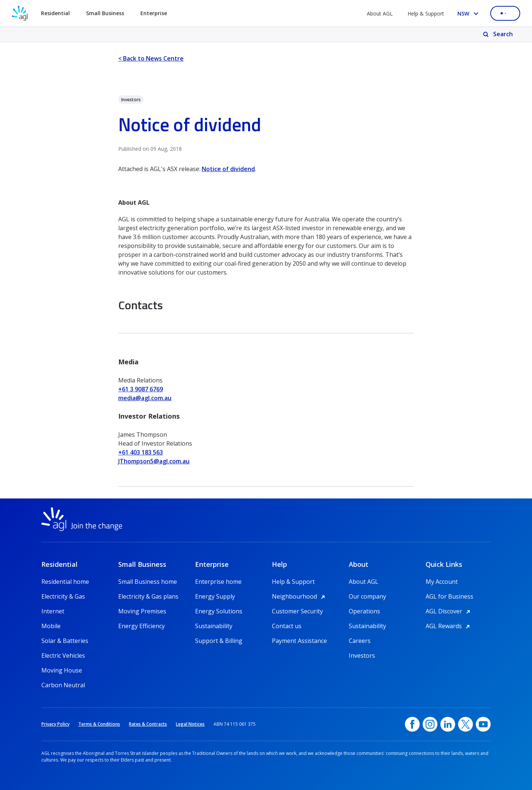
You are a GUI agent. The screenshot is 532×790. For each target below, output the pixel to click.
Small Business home (148, 582)
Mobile (51, 626)
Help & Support (426, 13)
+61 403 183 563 (141, 452)
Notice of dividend (228, 169)
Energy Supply (215, 596)
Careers (360, 641)
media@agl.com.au (145, 398)
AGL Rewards (449, 626)
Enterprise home (218, 582)
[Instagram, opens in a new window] (430, 724)
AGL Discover (449, 611)
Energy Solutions (219, 611)
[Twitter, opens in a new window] (465, 724)
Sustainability (214, 626)
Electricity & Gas (63, 596)
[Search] (499, 34)
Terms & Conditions (99, 724)
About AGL (380, 13)
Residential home (65, 582)
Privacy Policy (55, 724)
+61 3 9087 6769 (141, 389)
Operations (364, 611)
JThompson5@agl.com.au (154, 461)
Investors (362, 656)
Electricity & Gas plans (148, 596)
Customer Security (297, 611)
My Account (442, 582)
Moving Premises (142, 611)
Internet (53, 611)
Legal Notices (190, 724)
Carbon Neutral (63, 685)
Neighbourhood (300, 596)
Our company (367, 596)
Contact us (287, 626)
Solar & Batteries (65, 641)
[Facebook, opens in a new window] (412, 724)
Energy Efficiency (141, 626)
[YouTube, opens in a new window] (483, 724)
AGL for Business (449, 596)
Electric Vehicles (63, 656)
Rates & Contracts (148, 724)
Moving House (62, 670)
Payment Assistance (299, 641)
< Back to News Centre (151, 58)
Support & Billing (219, 641)
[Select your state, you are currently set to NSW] (469, 13)
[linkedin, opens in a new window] (448, 724)
